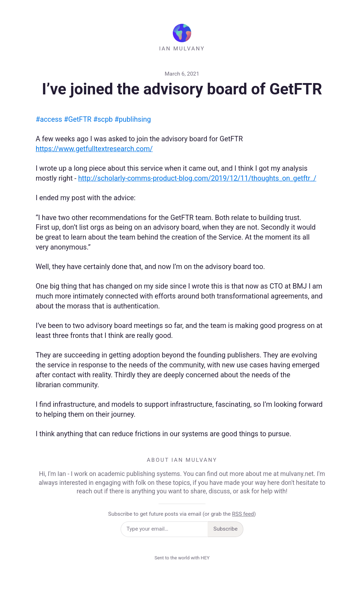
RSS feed (243, 514)
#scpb (103, 119)
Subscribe (226, 529)
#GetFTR (78, 119)
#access (49, 119)
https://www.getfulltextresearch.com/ (94, 149)
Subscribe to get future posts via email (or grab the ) (182, 514)
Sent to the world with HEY (182, 558)
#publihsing (133, 119)
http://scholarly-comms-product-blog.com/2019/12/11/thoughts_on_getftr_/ (197, 178)
